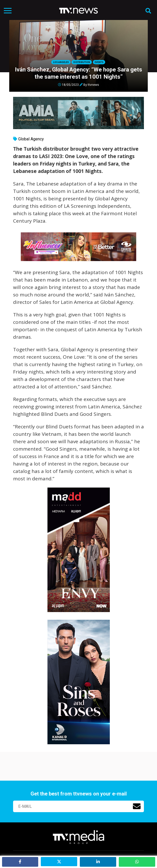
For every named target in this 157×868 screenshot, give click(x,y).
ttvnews (93, 85)
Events (99, 62)
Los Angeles (61, 62)
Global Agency (31, 139)
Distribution (82, 62)
